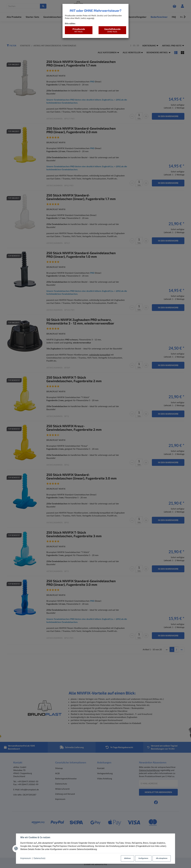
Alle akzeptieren (162, 858)
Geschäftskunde (112, 30)
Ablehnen (128, 858)
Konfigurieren (143, 858)
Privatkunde (79, 30)
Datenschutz (39, 858)
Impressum (26, 858)
